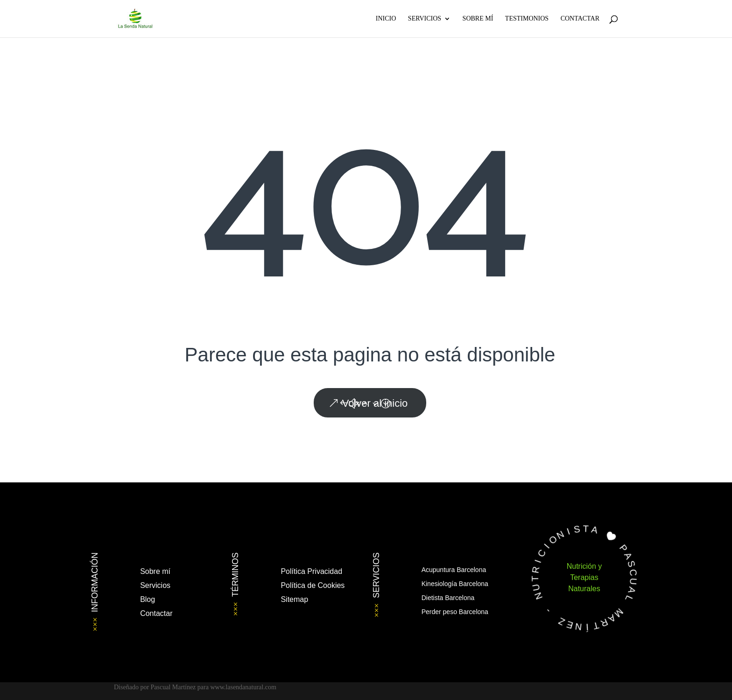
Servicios (425, 19)
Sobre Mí (478, 19)
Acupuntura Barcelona (454, 570)
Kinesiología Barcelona (455, 584)
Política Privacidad (311, 571)
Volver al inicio (375, 403)
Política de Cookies (313, 585)
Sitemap (294, 599)
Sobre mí (155, 571)
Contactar (580, 19)
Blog (148, 599)
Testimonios (527, 19)
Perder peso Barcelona (455, 612)
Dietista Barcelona (448, 598)
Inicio (386, 19)
